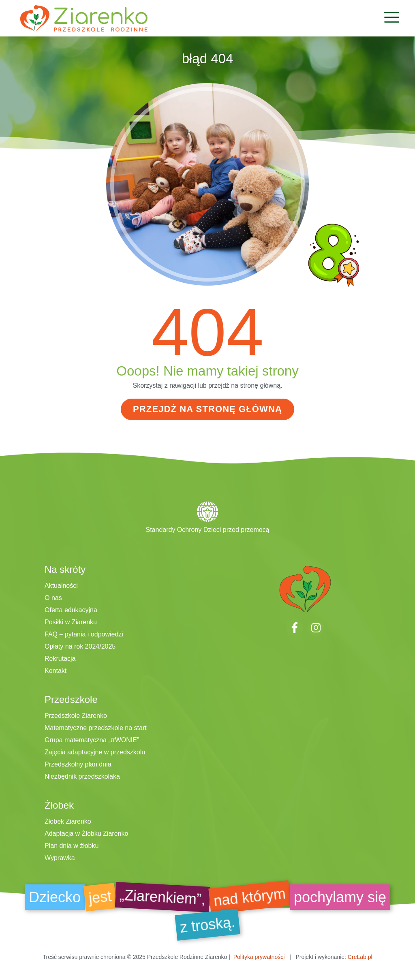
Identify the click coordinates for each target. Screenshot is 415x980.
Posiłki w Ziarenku (71, 622)
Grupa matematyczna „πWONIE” (92, 740)
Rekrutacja (60, 658)
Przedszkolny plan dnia (78, 764)
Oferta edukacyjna (71, 610)
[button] (392, 18)
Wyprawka (60, 857)
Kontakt (56, 670)
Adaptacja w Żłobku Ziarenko (86, 833)
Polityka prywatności (259, 957)
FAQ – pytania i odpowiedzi (84, 634)
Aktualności (61, 585)
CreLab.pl (360, 957)
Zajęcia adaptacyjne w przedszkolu (95, 752)
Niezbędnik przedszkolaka (82, 776)
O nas (53, 597)
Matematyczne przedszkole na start (96, 727)
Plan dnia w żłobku (72, 845)
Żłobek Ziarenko (68, 821)
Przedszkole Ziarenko (76, 715)
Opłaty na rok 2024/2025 (80, 646)
